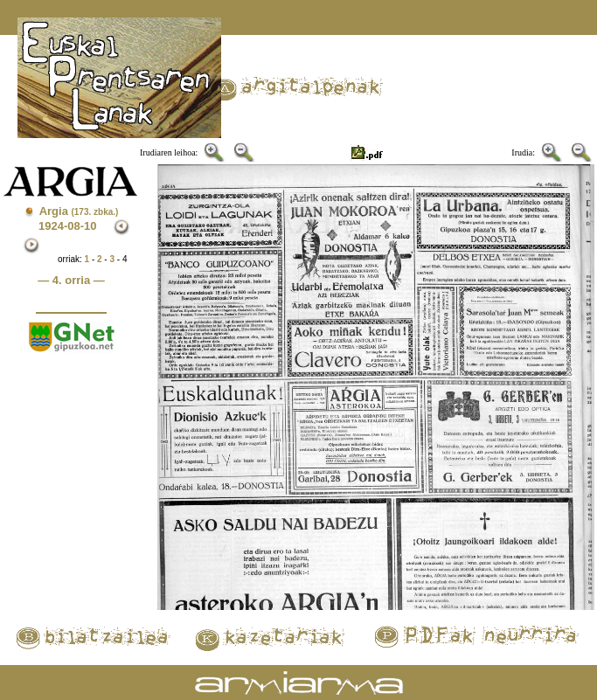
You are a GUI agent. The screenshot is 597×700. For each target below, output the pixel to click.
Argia (79, 211)
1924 (51, 226)
